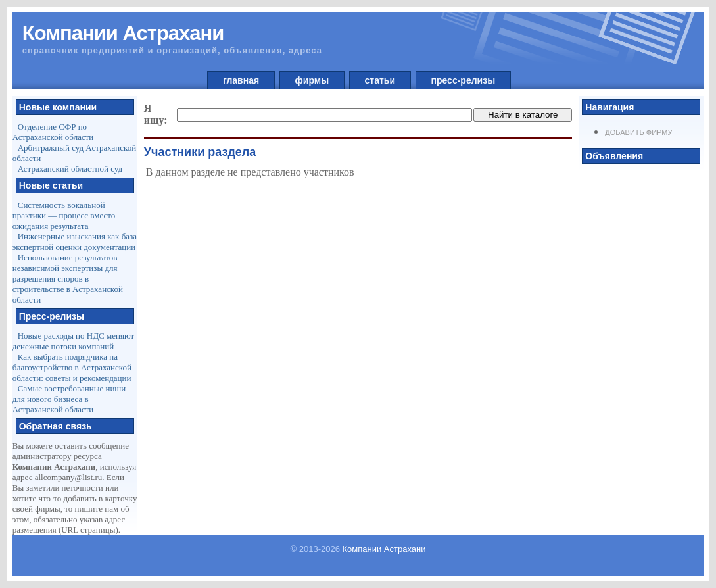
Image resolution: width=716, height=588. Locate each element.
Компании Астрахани (384, 549)
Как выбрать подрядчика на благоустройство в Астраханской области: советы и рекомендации (72, 367)
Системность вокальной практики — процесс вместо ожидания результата (64, 215)
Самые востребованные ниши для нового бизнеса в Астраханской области (69, 399)
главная (241, 80)
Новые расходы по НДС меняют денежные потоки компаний (73, 341)
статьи (380, 80)
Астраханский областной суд (70, 169)
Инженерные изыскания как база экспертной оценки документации (75, 242)
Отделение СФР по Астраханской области (53, 132)
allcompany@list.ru (69, 477)
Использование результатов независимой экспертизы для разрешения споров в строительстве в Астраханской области (68, 279)
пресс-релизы (463, 80)
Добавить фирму (638, 132)
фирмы (312, 80)
